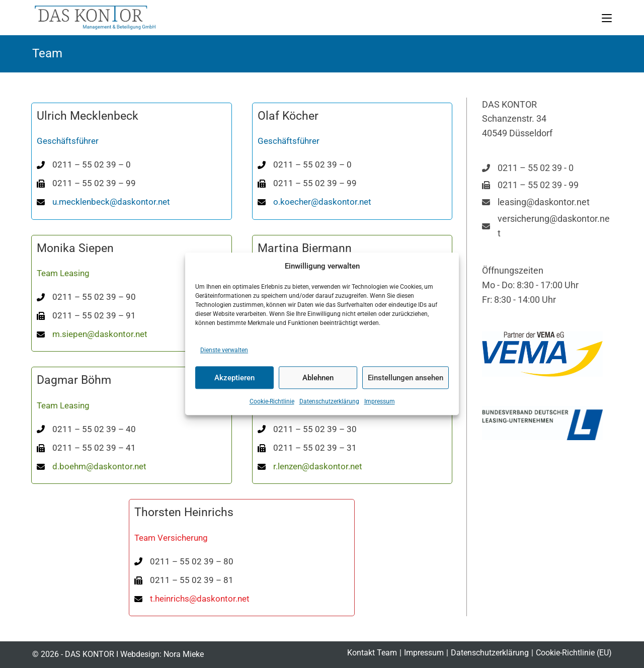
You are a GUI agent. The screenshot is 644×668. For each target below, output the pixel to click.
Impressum (380, 402)
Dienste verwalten (224, 350)
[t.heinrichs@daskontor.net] (192, 599)
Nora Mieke (184, 654)
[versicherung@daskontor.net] (547, 226)
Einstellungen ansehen (406, 378)
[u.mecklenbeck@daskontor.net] (103, 202)
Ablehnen (318, 378)
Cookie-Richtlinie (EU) (574, 653)
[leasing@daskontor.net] (536, 202)
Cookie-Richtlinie (272, 402)
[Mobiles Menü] (607, 17)
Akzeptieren (234, 378)
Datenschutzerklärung (329, 402)
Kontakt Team (372, 653)
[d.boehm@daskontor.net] (92, 467)
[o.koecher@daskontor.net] (314, 202)
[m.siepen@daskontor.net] (92, 334)
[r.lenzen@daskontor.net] (310, 467)
